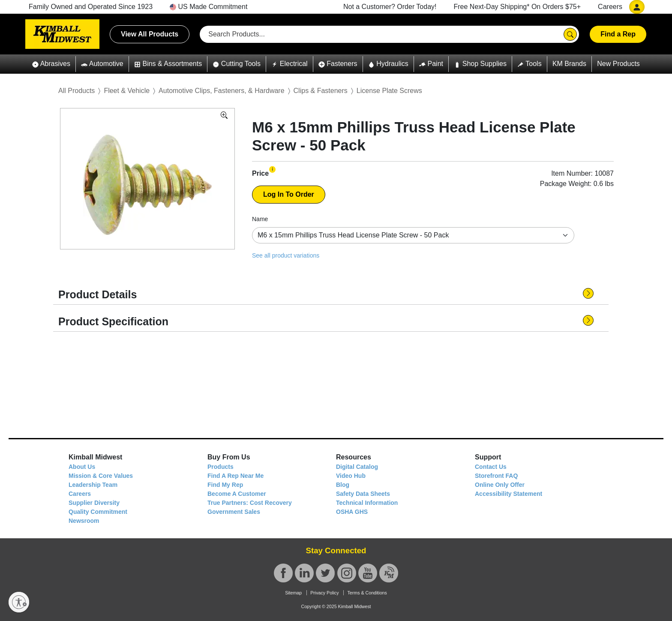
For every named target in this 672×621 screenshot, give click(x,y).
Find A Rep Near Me (235, 476)
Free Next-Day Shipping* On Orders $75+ (517, 7)
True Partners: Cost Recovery (250, 503)
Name (260, 219)
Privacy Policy (324, 593)
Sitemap (293, 593)
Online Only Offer (500, 485)
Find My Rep (225, 485)
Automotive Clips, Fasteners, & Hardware (221, 91)
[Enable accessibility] (19, 602)
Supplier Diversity (94, 503)
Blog (343, 485)
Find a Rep (618, 34)
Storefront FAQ (496, 476)
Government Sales (234, 512)
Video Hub (351, 476)
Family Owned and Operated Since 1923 (91, 7)
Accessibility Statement (508, 494)
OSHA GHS (352, 512)
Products (220, 467)
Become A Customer (237, 494)
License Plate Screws (389, 91)
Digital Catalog (357, 467)
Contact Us (491, 467)
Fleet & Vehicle (127, 91)
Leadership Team (93, 485)
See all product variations (286, 255)
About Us (82, 467)
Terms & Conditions (367, 593)
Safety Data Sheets (363, 494)
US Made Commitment (208, 7)
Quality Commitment (98, 512)
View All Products (150, 34)
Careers (610, 7)
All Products (76, 91)
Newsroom (84, 521)
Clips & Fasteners (321, 91)
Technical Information (367, 503)
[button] (51, 64)
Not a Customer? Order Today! (390, 7)
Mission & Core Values (101, 476)
